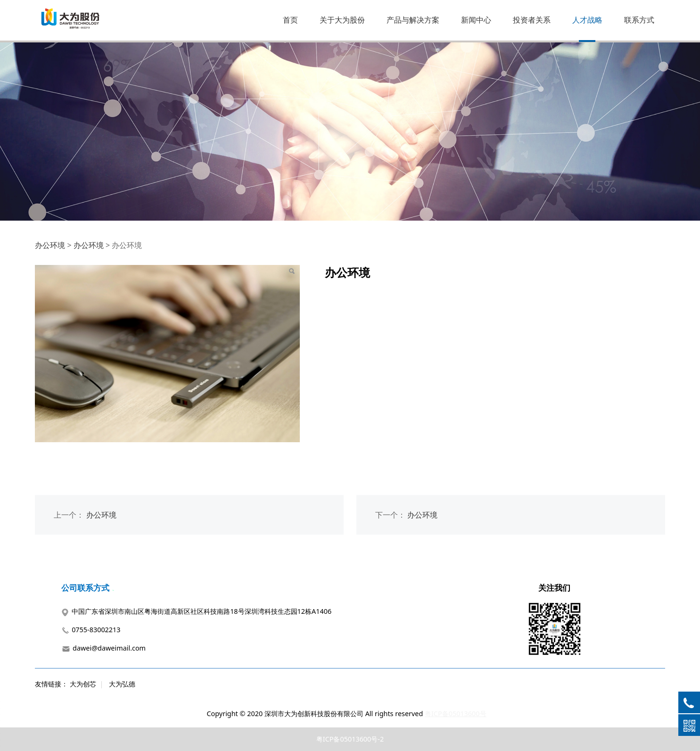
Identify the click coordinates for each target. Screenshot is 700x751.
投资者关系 (532, 20)
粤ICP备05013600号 (456, 714)
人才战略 (587, 20)
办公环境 (50, 245)
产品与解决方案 (413, 20)
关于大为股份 (342, 20)
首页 (290, 20)
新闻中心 (476, 20)
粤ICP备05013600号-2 (350, 739)
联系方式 (639, 20)
